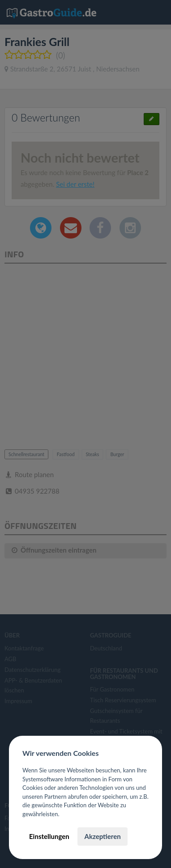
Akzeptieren (102, 836)
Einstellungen (49, 836)
